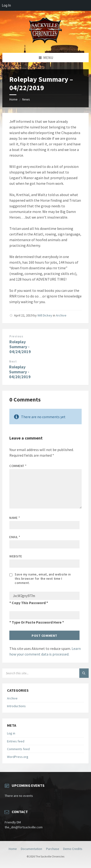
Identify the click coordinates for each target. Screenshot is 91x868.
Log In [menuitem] (6, 5)
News (26, 99)
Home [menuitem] (13, 849)
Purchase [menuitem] (53, 849)
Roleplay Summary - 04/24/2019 (20, 347)
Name (15, 518)
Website (16, 556)
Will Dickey (45, 315)
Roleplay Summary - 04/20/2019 (20, 372)
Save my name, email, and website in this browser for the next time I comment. (43, 579)
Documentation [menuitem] (31, 849)
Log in (11, 733)
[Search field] (45, 673)
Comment (18, 466)
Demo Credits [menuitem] (73, 849)
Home (13, 99)
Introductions (16, 706)
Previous (16, 336)
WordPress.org (18, 757)
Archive (61, 315)
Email (15, 537)
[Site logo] (46, 44)
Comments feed (18, 749)
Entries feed (16, 741)
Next (13, 361)
